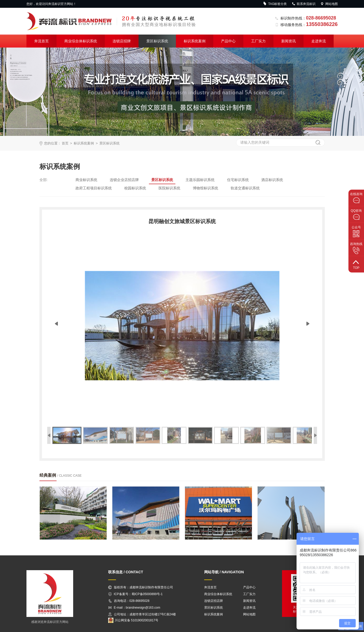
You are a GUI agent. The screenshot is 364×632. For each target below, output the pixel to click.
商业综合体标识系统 (81, 41)
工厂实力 (258, 41)
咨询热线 (356, 248)
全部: (44, 180)
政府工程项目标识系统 (94, 188)
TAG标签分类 (275, 4)
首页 (65, 143)
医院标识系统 (169, 188)
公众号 (356, 231)
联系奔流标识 (304, 4)
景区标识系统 (157, 41)
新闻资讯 (289, 41)
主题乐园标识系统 (200, 180)
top (356, 264)
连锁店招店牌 (214, 601)
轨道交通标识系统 (245, 188)
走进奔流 (319, 41)
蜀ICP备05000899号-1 (147, 594)
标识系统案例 (195, 41)
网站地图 (329, 4)
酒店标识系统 (272, 180)
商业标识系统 (86, 180)
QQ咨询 (356, 215)
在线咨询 (356, 198)
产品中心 (228, 41)
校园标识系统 (135, 188)
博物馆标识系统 (205, 188)
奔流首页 (42, 41)
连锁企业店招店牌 (124, 180)
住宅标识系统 (238, 180)
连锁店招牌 (122, 41)
